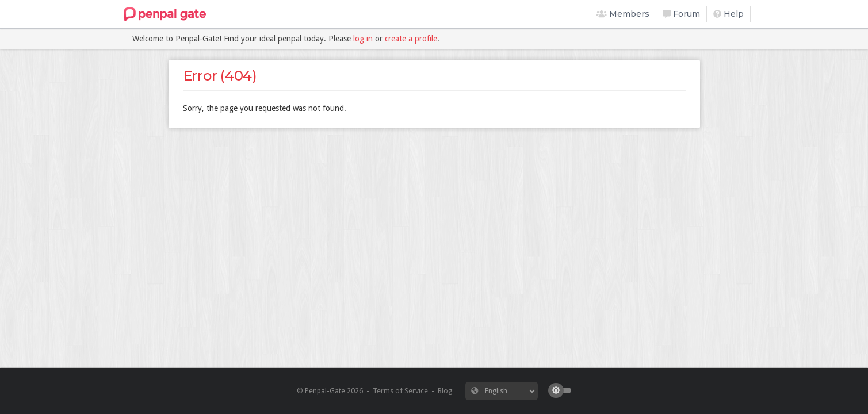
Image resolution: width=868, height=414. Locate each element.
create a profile (411, 39)
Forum (681, 14)
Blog (445, 391)
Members (623, 14)
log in (363, 39)
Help (729, 14)
